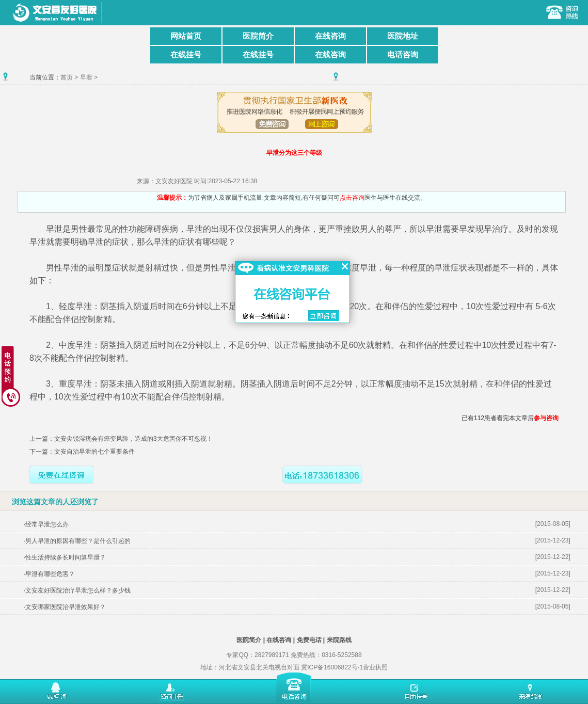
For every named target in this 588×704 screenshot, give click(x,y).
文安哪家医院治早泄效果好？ (66, 607)
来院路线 (339, 640)
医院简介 (258, 36)
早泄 (86, 77)
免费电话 (309, 640)
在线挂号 (186, 54)
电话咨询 (403, 54)
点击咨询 (352, 198)
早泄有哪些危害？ (50, 574)
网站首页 (186, 36)
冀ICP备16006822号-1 (332, 667)
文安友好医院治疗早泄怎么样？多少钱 (78, 590)
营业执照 (375, 667)
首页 (67, 77)
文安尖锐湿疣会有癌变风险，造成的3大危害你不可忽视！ (133, 439)
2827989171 (272, 655)
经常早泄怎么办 (47, 524)
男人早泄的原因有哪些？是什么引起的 (78, 541)
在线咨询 (330, 36)
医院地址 (403, 36)
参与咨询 (546, 418)
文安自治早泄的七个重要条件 (94, 452)
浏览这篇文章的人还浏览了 (55, 502)
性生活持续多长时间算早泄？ (66, 557)
